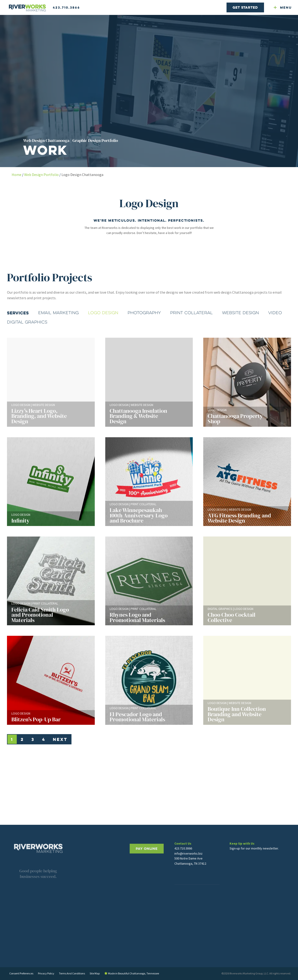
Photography (144, 313)
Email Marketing (58, 313)
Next (60, 739)
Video (275, 313)
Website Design (240, 313)
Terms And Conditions (72, 973)
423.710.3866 (66, 7)
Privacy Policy (46, 973)
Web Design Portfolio (41, 175)
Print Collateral (191, 313)
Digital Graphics (27, 322)
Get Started (245, 7)
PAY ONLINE (147, 865)
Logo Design (103, 313)
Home (17, 175)
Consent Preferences (21, 973)
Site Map (95, 973)
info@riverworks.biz (188, 864)
